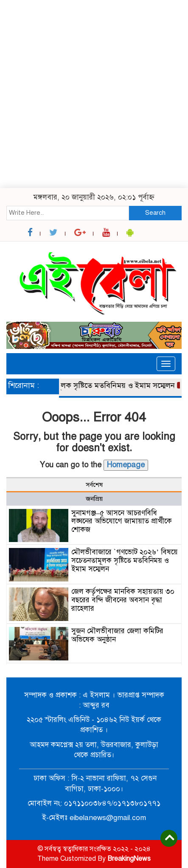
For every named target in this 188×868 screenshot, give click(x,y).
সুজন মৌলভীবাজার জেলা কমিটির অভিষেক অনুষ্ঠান (117, 635)
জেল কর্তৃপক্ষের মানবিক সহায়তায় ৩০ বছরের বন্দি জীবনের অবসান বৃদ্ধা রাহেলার (123, 600)
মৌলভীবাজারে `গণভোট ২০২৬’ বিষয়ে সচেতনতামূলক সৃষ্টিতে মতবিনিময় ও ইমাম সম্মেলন (125, 560)
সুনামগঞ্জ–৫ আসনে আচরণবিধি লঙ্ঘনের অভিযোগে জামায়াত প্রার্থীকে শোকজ (122, 521)
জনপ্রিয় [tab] (94, 499)
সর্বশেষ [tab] (94, 485)
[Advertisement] (94, 94)
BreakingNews (129, 859)
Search (155, 213)
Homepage (126, 465)
